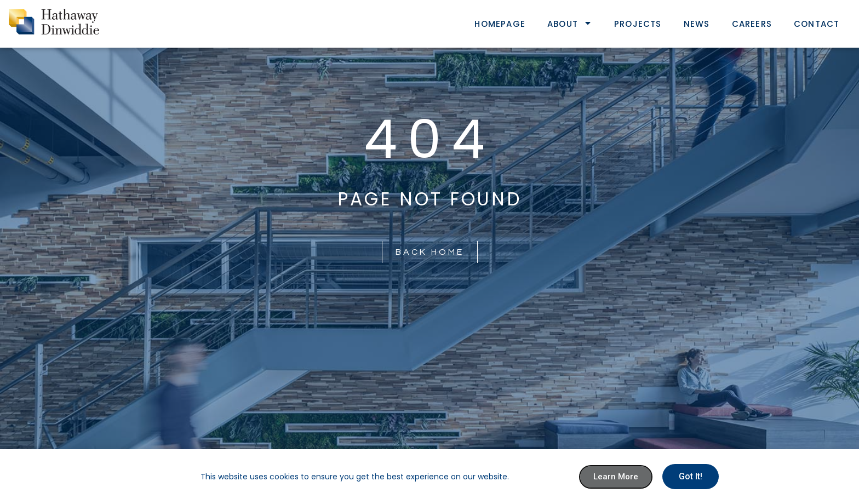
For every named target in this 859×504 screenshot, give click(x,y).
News (697, 24)
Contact (817, 24)
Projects (638, 24)
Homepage (500, 24)
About (570, 24)
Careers (752, 24)
